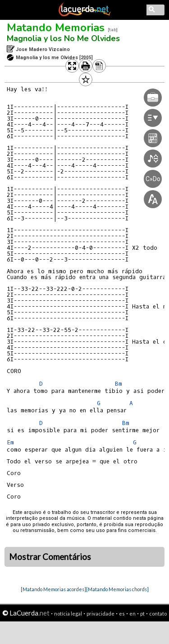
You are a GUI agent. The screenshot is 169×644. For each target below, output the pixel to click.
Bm (119, 384)
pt (142, 614)
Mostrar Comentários (50, 557)
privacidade (100, 614)
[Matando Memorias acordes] (53, 589)
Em (10, 442)
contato (158, 614)
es (122, 614)
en (132, 614)
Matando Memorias (56, 28)
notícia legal (68, 614)
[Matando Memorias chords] (117, 589)
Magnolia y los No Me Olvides (63, 38)
